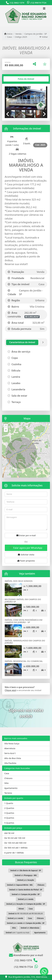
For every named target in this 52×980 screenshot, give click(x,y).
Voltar (44, 37)
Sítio (6, 783)
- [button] (6, 430)
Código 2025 (21, 37)
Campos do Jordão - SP (36, 34)
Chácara (8, 778)
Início (8, 34)
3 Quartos (9, 813)
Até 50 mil (9, 833)
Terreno (8, 793)
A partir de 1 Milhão (14, 853)
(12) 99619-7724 (38, 3)
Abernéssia (10, 748)
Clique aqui (10, 690)
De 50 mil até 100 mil (15, 838)
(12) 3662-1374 (17, 3)
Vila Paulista (10, 763)
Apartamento (11, 788)
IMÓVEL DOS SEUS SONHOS (19, 581)
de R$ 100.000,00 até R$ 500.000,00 (26, 914)
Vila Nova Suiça (12, 743)
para (26, 880)
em (26, 870)
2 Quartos (9, 808)
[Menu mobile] (26, 16)
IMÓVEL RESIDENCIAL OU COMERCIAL (24, 661)
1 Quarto (9, 803)
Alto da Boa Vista (13, 758)
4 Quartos (9, 818)
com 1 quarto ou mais (18, 933)
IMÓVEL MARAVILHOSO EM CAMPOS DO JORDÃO (25, 642)
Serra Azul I (10, 753)
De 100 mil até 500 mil (15, 843)
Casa (9, 37)
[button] (8, 98)
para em (26, 904)
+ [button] (6, 426)
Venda (19, 34)
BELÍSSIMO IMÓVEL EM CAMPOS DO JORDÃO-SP (23, 600)
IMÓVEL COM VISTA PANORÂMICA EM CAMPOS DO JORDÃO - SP (24, 621)
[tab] (14, 79)
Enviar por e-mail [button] (26, 535)
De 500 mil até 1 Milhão (16, 848)
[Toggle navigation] (44, 9)
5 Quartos (9, 823)
